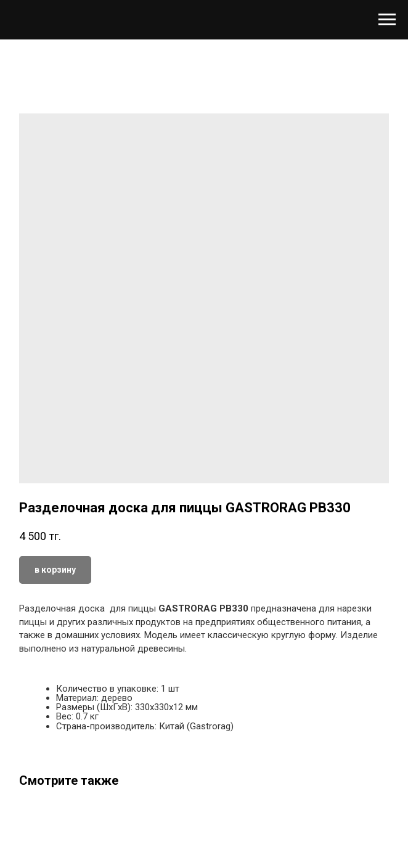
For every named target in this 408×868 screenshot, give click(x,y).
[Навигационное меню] (387, 20)
